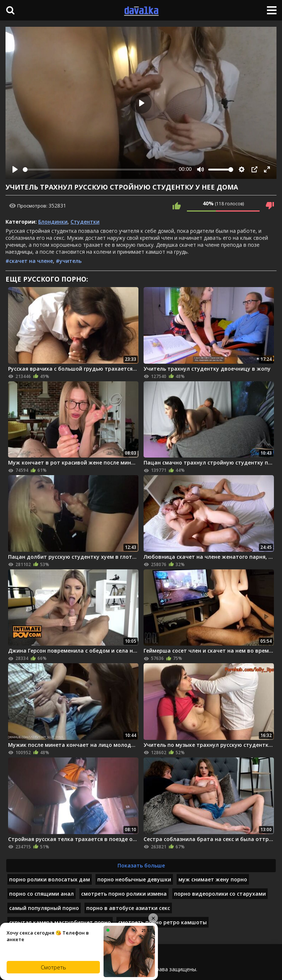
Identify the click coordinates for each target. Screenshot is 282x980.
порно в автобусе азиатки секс (128, 908)
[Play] (15, 169)
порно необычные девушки (134, 879)
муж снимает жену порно (213, 879)
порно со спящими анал (41, 894)
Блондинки (53, 222)
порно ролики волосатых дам (50, 879)
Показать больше (141, 865)
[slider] (99, 170)
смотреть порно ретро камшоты (162, 922)
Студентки (85, 222)
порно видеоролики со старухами (220, 894)
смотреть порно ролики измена (124, 894)
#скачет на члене (29, 261)
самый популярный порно (44, 908)
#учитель (69, 261)
